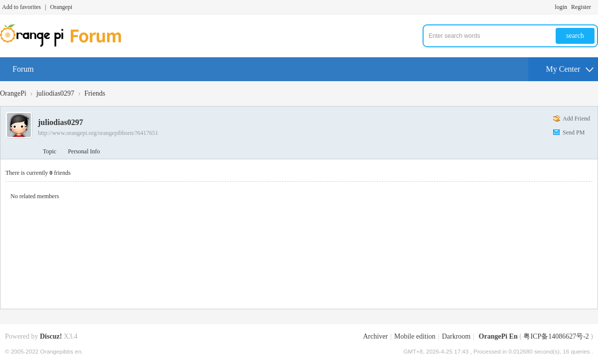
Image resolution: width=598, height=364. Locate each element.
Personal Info (84, 151)
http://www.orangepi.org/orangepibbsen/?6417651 (98, 133)
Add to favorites (21, 7)
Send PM (574, 132)
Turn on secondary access (596, 7)
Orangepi (61, 7)
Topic (50, 151)
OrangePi (13, 93)
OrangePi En (498, 336)
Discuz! (51, 336)
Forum (23, 69)
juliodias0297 (55, 93)
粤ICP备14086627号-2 (556, 336)
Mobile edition (415, 336)
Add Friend (576, 119)
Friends (95, 93)
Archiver (375, 336)
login (561, 7)
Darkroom (456, 336)
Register (581, 7)
